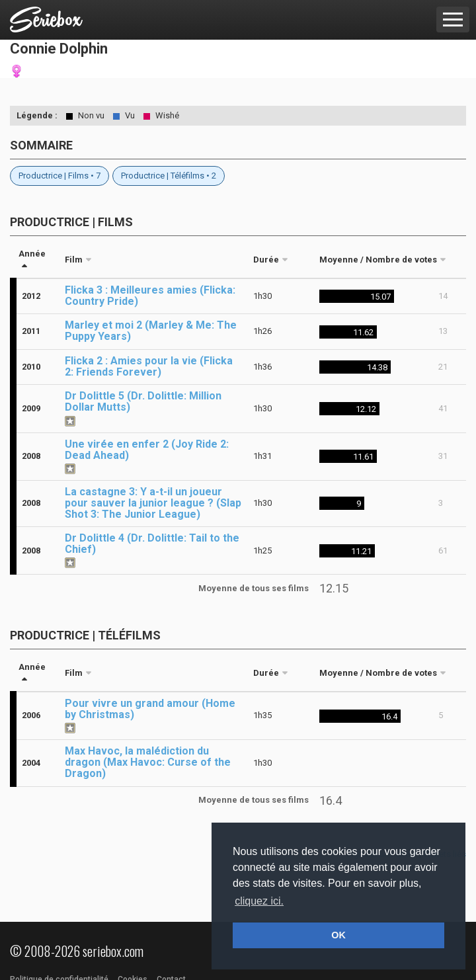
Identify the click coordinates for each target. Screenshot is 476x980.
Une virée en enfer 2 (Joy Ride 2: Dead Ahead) (147, 450)
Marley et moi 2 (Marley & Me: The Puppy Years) (151, 331)
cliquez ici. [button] (259, 901)
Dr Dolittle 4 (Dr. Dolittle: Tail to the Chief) (152, 544)
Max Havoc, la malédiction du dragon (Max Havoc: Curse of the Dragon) (148, 762)
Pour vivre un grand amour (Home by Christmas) (150, 709)
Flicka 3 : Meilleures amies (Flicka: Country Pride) (150, 296)
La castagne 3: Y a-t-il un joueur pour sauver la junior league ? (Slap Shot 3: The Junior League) (153, 503)
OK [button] (338, 935)
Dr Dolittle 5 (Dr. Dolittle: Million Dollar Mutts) (143, 401)
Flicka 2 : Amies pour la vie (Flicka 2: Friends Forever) (149, 366)
